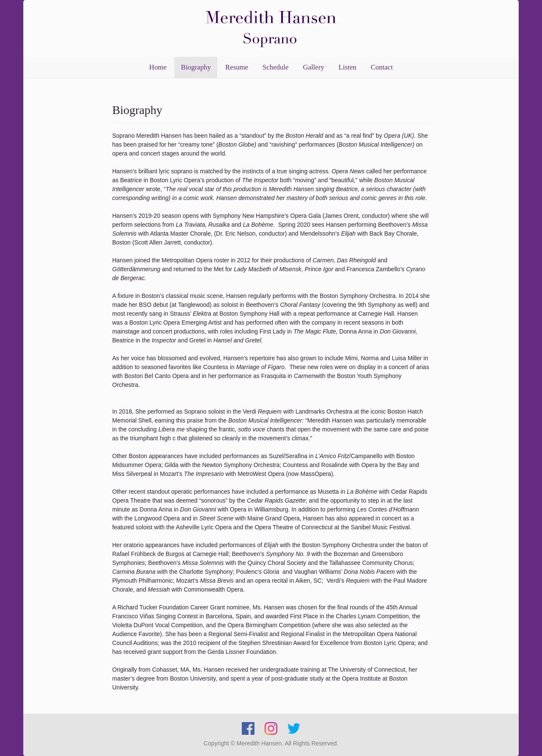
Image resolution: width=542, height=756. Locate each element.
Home (158, 67)
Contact (382, 67)
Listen (348, 67)
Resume (237, 67)
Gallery (313, 67)
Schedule (276, 67)
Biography (196, 67)
